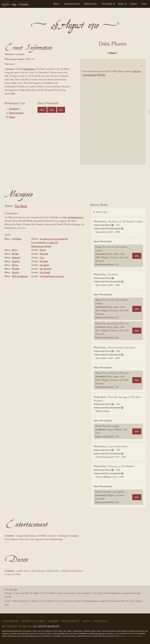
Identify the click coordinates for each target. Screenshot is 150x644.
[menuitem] (56, 4)
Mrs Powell (45, 273)
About (121, 4)
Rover (14, 250)
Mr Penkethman (75, 218)
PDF (88, 53)
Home (56, 4)
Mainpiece (14, 109)
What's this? (102, 212)
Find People (100, 621)
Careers (53, 621)
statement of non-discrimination (131, 636)
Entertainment (16, 113)
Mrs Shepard (46, 269)
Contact (133, 4)
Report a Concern (33, 621)
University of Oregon (18, 627)
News (144, 4)
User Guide (107, 4)
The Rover (21, 206)
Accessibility (11, 621)
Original (104, 53)
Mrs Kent (44, 261)
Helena (15, 265)
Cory (42, 258)
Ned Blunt (16, 239)
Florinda (16, 269)
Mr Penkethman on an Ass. (52, 276)
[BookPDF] (112, 112)
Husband (44, 254)
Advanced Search (72, 4)
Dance (12, 117)
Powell (43, 250)
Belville (15, 254)
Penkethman (29, 69)
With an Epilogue (20, 276)
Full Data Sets (91, 4)
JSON (42, 110)
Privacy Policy (70, 621)
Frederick (16, 258)
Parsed (136, 53)
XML (52, 110)
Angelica (16, 261)
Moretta (15, 273)
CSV (61, 110)
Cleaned (120, 53)
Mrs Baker (44, 265)
